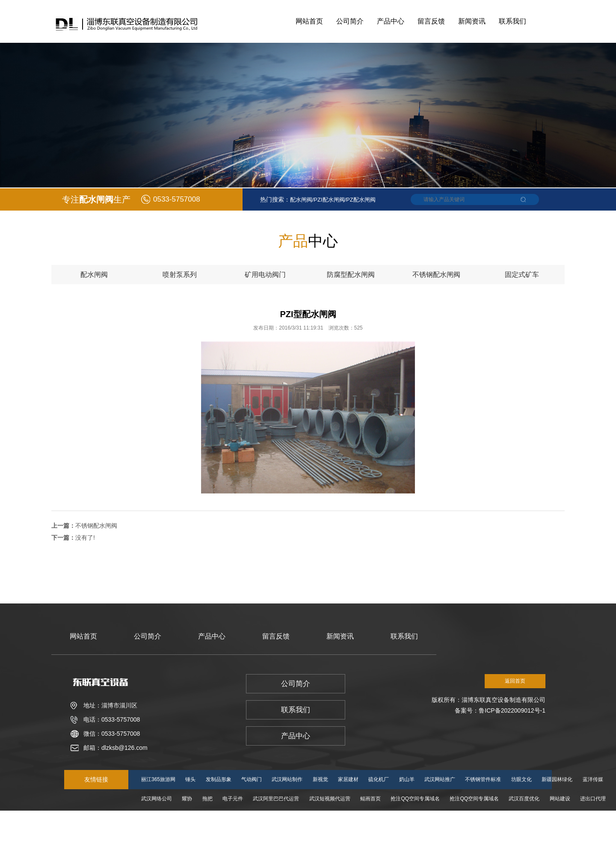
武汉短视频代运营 (330, 799)
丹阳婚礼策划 (157, 837)
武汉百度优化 (524, 799)
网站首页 (309, 21)
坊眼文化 (521, 779)
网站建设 (560, 799)
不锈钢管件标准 (483, 779)
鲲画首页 (370, 799)
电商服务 (508, 818)
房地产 (220, 837)
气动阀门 (252, 779)
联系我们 (512, 21)
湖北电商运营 (411, 818)
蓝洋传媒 (593, 779)
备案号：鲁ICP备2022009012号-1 (500, 710)
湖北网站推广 (543, 818)
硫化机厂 (379, 779)
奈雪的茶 (345, 818)
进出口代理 (593, 799)
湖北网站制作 (253, 818)
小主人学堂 (154, 818)
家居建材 (348, 779)
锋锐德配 (192, 837)
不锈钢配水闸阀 (96, 526)
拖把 (207, 799)
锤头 (190, 779)
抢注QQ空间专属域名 (415, 799)
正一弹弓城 (449, 818)
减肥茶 (286, 818)
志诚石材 (375, 818)
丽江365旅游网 (158, 779)
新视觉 (320, 779)
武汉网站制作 (287, 779)
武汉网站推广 (440, 779)
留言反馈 (431, 21)
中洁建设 (314, 818)
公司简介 (350, 21)
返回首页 (515, 681)
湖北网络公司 (213, 818)
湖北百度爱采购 (256, 837)
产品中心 (391, 21)
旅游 (182, 818)
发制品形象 (219, 779)
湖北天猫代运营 (302, 837)
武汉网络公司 (157, 799)
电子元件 (233, 799)
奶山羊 (407, 779)
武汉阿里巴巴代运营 (276, 799)
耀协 (187, 799)
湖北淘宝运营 (584, 818)
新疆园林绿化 (557, 779)
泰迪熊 (480, 818)
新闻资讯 (472, 21)
